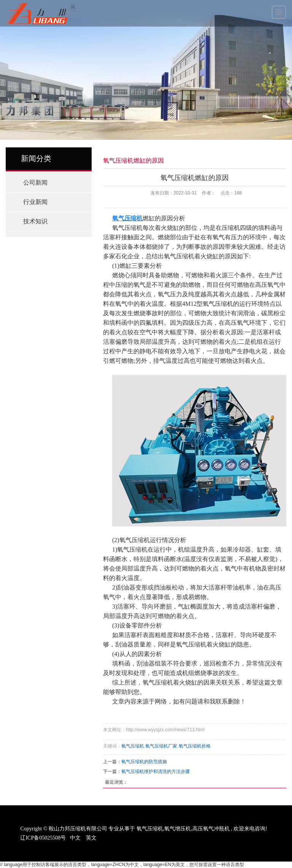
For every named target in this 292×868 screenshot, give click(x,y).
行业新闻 (35, 202)
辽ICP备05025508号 (43, 838)
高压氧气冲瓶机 (211, 829)
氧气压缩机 (133, 746)
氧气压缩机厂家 (161, 746)
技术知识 (35, 221)
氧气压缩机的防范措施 (144, 762)
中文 (75, 838)
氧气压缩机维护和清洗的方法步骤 (156, 772)
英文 (91, 838)
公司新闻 (35, 183)
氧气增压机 (178, 829)
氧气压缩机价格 (195, 746)
